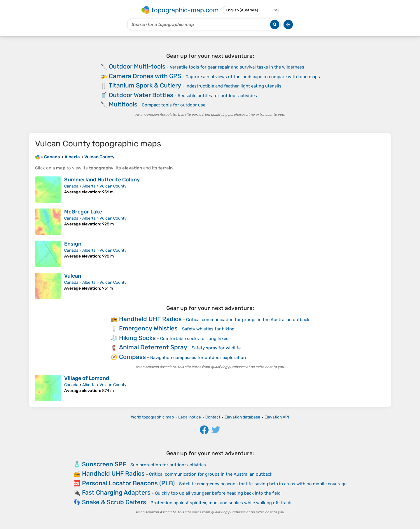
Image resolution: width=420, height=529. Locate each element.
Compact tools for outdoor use (174, 105)
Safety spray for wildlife (216, 348)
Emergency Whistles (148, 328)
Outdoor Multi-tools (137, 66)
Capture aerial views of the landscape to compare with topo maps (253, 77)
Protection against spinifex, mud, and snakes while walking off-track (221, 503)
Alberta (89, 186)
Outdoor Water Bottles (141, 95)
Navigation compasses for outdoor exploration (198, 358)
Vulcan (73, 276)
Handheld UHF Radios (150, 319)
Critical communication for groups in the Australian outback (248, 320)
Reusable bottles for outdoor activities (217, 96)
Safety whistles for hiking (208, 329)
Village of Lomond (87, 378)
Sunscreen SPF (104, 464)
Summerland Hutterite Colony (102, 180)
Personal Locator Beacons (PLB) (128, 483)
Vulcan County (113, 186)
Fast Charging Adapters (116, 492)
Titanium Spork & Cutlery (145, 85)
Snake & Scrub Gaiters (114, 502)
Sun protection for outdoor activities (168, 465)
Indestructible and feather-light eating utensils (233, 86)
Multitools (123, 104)
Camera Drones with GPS (145, 76)
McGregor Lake (83, 212)
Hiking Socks (137, 338)
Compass (132, 357)
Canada (71, 186)
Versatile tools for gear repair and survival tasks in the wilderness (237, 67)
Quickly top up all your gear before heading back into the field (218, 493)
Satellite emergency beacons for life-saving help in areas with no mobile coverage (263, 484)
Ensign (73, 244)
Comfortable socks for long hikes (194, 339)
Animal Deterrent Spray (153, 347)
